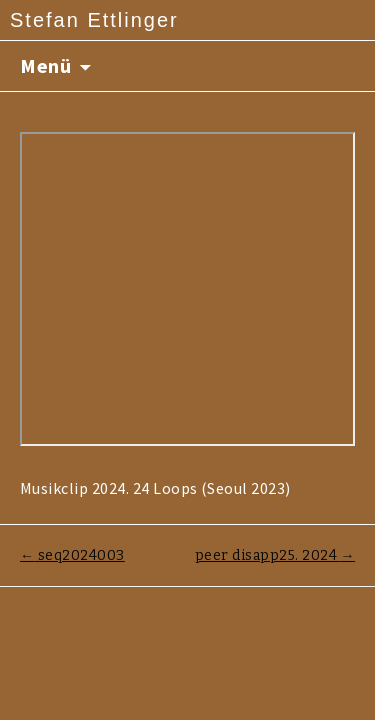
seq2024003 (72, 555)
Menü (45, 65)
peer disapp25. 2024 (275, 555)
